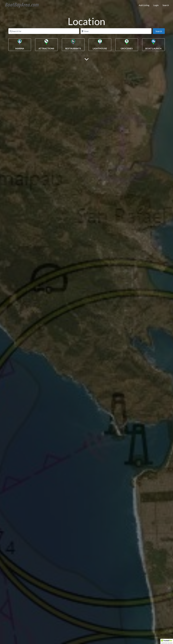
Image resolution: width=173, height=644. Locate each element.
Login (156, 5)
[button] (167, 641)
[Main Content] (87, 59)
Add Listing (144, 5)
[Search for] (44, 31)
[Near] (116, 31)
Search (166, 5)
